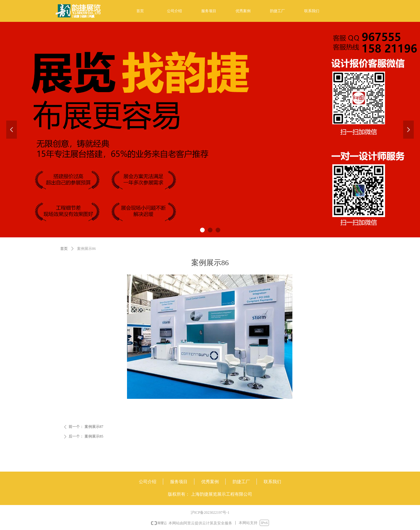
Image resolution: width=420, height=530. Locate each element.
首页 (64, 249)
